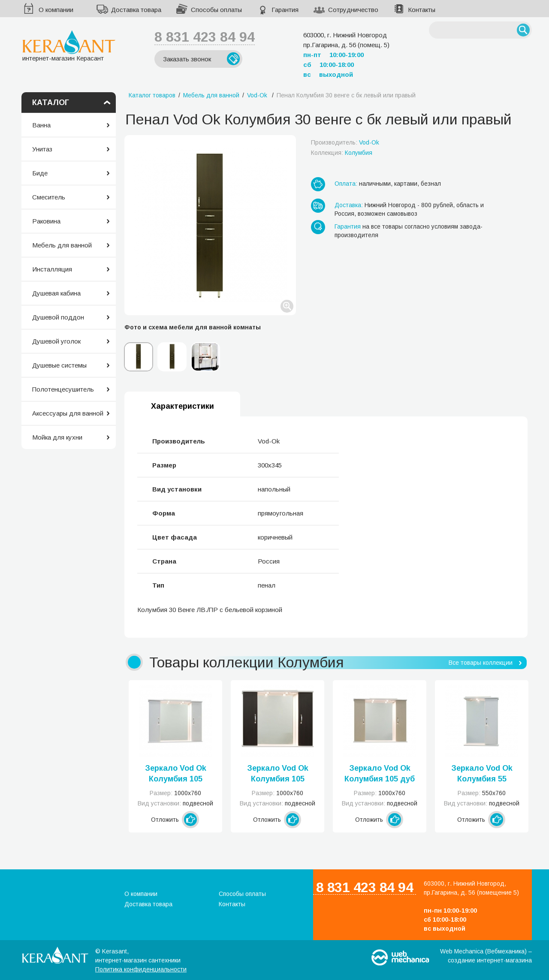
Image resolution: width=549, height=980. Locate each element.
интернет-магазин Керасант (69, 46)
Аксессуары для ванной (68, 413)
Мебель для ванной (62, 245)
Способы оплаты (216, 10)
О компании (56, 10)
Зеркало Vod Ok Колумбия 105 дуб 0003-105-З (380, 774)
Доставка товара (136, 10)
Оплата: (346, 184)
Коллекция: (342, 153)
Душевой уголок (56, 341)
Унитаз (42, 149)
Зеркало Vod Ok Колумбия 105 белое (176, 774)
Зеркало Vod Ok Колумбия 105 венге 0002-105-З (278, 774)
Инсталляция (52, 269)
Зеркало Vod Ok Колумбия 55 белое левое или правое (482, 774)
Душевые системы (59, 365)
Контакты (422, 10)
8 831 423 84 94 (205, 37)
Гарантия (285, 10)
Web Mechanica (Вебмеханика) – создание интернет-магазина (486, 956)
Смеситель (49, 197)
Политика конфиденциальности (141, 969)
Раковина (46, 221)
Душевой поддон (58, 317)
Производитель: (345, 142)
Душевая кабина (56, 293)
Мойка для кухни (57, 437)
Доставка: (349, 205)
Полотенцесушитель (63, 389)
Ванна (41, 125)
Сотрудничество (353, 10)
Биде (40, 173)
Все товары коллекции (481, 663)
